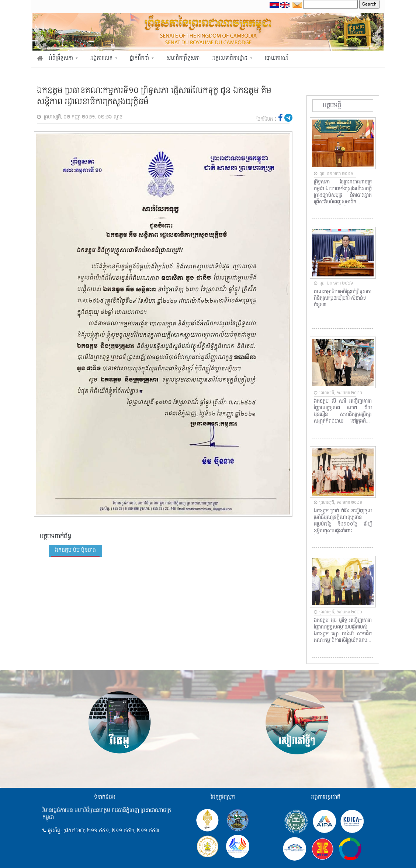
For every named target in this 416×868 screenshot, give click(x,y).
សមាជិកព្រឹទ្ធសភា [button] (183, 58)
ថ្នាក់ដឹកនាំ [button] (140, 58)
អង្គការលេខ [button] (102, 58)
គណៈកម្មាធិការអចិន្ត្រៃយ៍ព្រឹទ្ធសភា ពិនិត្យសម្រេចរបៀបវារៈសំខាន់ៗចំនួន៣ (343, 299)
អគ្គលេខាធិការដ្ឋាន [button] (230, 58)
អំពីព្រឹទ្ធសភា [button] (62, 58)
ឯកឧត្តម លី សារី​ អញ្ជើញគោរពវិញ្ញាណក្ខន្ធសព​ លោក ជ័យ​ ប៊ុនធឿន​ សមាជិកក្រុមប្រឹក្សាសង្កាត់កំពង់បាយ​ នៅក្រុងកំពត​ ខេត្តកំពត (343, 411)
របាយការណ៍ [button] (277, 58)
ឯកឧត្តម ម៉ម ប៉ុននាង (75, 550)
